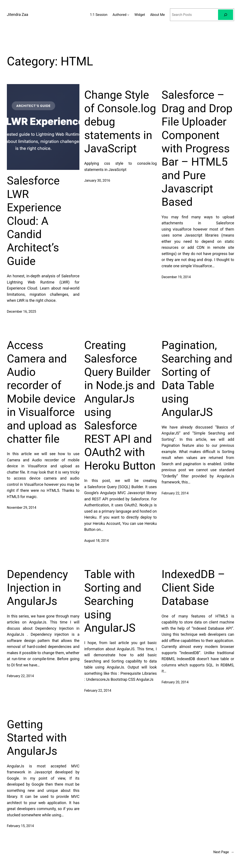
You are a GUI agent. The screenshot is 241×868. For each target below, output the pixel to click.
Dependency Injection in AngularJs (37, 588)
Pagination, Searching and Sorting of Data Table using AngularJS (197, 379)
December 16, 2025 (21, 312)
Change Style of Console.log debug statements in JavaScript (120, 122)
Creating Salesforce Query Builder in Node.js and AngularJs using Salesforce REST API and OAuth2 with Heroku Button (120, 405)
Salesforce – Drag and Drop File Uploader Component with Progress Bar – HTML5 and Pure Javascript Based (197, 148)
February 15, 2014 (20, 826)
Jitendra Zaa (17, 14)
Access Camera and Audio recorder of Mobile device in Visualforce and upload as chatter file (42, 392)
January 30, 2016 (97, 180)
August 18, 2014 (96, 541)
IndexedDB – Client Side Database (193, 588)
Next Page (224, 852)
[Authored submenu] (128, 15)
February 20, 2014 (175, 682)
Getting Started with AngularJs (37, 738)
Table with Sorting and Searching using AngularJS (113, 601)
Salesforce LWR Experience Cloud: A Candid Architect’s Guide (34, 221)
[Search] (226, 15)
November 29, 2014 (22, 508)
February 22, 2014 (175, 493)
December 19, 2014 (176, 277)
